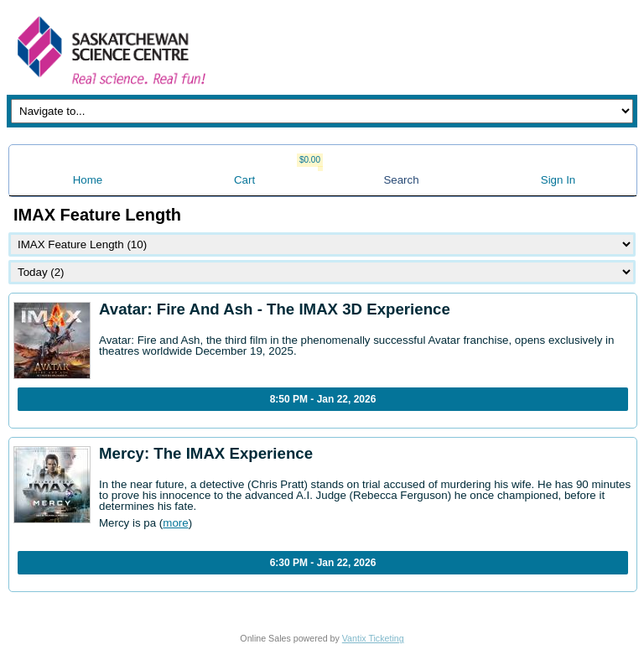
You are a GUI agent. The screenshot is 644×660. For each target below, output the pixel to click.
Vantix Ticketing (373, 638)
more (175, 523)
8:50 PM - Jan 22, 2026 (323, 399)
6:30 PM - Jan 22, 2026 (323, 563)
